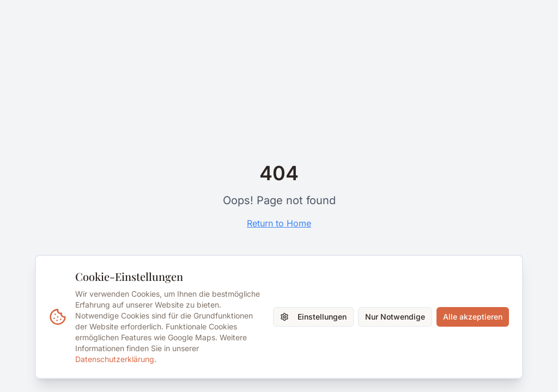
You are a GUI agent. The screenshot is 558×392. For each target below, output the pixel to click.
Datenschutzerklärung (115, 359)
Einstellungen (313, 317)
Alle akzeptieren (473, 317)
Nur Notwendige (395, 317)
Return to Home (279, 223)
